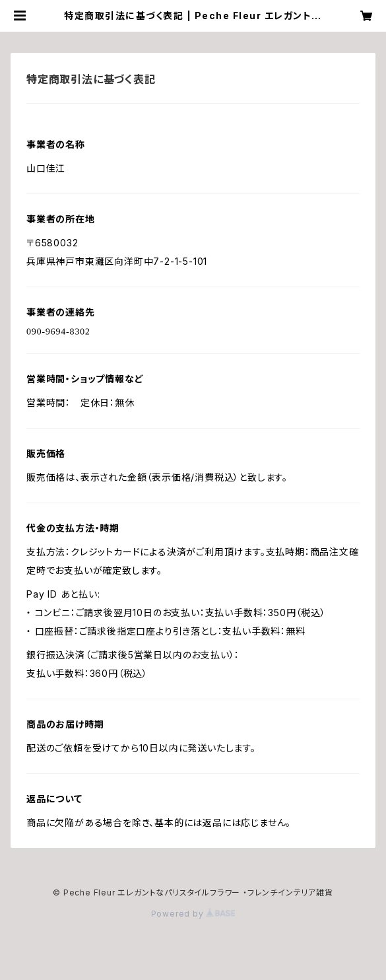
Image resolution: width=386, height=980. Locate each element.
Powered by (193, 914)
